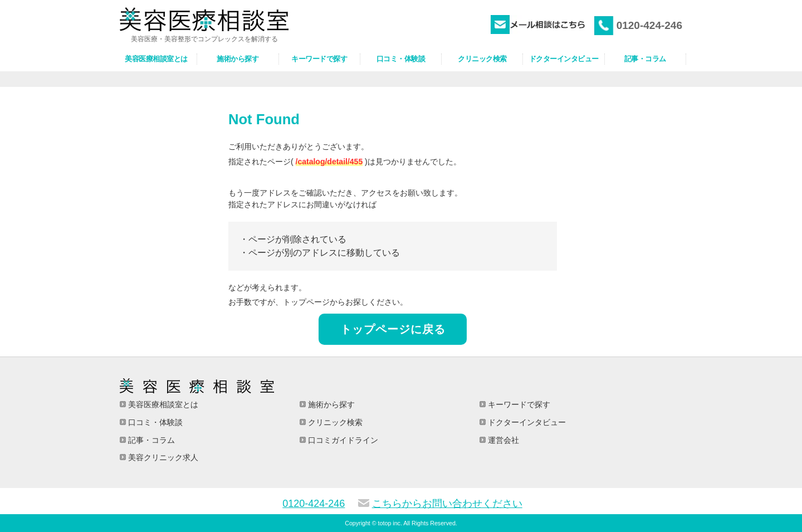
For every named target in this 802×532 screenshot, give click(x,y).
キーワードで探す (518, 404)
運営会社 (502, 440)
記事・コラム (150, 440)
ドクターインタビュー (526, 422)
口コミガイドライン (342, 440)
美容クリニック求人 (162, 457)
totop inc (389, 523)
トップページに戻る (393, 329)
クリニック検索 (334, 422)
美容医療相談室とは (162, 404)
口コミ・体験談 (154, 422)
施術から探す (330, 404)
